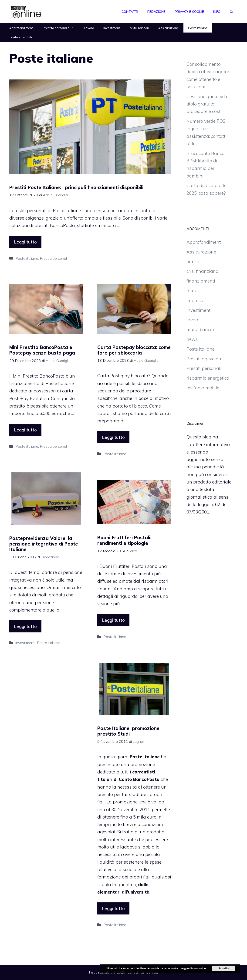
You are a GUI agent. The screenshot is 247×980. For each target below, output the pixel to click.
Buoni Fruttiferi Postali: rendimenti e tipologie (124, 540)
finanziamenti (201, 281)
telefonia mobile (203, 388)
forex (192, 291)
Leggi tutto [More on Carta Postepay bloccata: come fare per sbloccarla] (113, 437)
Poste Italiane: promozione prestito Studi (128, 731)
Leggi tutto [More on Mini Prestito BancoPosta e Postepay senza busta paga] (25, 430)
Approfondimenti (21, 28)
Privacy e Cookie (189, 12)
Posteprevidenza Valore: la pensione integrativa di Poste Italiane (44, 544)
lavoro (193, 320)
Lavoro (89, 28)
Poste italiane (198, 28)
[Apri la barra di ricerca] (231, 12)
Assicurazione (169, 28)
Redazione (156, 12)
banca (193, 262)
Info (217, 12)
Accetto (223, 968)
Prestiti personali (54, 258)
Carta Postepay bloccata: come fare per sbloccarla (134, 350)
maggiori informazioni (193, 968)
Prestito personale (61, 28)
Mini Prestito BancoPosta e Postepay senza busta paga (42, 350)
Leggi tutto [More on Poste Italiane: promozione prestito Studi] (113, 908)
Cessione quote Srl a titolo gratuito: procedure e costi (208, 104)
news (192, 339)
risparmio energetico (208, 378)
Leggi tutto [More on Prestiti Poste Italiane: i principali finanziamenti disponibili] (25, 242)
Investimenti (112, 28)
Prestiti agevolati (204, 359)
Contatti (130, 12)
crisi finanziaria (203, 271)
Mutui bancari (139, 28)
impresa (195, 300)
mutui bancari (201, 329)
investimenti (25, 643)
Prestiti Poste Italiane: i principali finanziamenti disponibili (76, 187)
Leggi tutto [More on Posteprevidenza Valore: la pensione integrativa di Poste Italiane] (25, 626)
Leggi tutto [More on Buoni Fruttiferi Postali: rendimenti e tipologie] (113, 620)
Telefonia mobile (21, 37)
